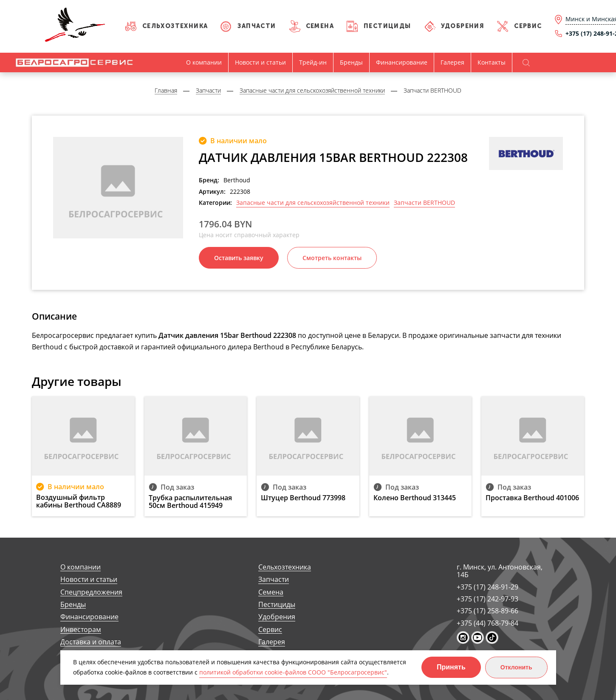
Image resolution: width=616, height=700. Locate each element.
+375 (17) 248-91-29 (487, 587)
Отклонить (516, 667)
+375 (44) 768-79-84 (487, 623)
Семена (320, 26)
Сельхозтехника (175, 26)
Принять (451, 667)
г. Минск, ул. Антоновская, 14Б (500, 571)
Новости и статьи (260, 62)
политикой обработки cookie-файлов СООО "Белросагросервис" (293, 672)
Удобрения (463, 26)
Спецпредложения (91, 592)
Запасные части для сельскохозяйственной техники (313, 203)
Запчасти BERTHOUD (424, 203)
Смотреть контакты (332, 258)
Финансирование (402, 62)
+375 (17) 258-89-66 (487, 611)
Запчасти (257, 26)
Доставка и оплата (91, 642)
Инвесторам (81, 630)
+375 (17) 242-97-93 (487, 599)
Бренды (351, 62)
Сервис (528, 26)
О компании (204, 62)
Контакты (492, 62)
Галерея (452, 62)
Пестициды (387, 26)
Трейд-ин (313, 62)
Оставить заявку (239, 258)
